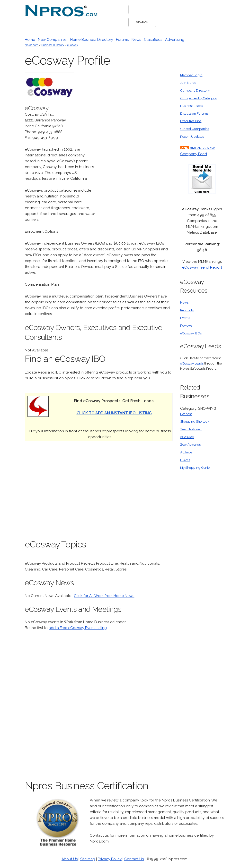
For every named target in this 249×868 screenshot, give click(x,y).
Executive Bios (191, 121)
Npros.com (32, 45)
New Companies (52, 40)
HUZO (185, 460)
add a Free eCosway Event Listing (78, 628)
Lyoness (186, 414)
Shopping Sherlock (195, 421)
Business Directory (53, 45)
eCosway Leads (192, 363)
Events (185, 318)
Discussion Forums (194, 113)
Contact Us (134, 859)
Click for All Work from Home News (104, 596)
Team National (191, 429)
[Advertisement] (136, 145)
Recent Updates (192, 136)
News (136, 40)
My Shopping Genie (195, 468)
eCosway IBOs (191, 333)
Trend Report (210, 267)
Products (187, 310)
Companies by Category (198, 98)
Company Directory (195, 90)
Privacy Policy (110, 859)
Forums (122, 40)
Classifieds (153, 40)
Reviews (186, 325)
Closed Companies (195, 129)
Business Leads (191, 106)
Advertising (175, 40)
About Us (70, 859)
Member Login (191, 75)
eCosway (73, 45)
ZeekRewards (190, 444)
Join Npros (188, 83)
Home (30, 40)
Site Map (88, 859)
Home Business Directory (92, 40)
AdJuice (186, 452)
